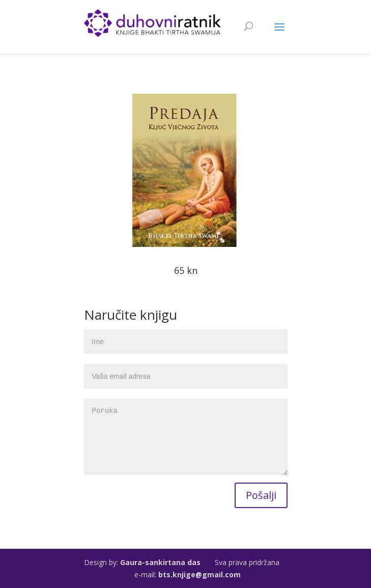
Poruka (186, 437)
